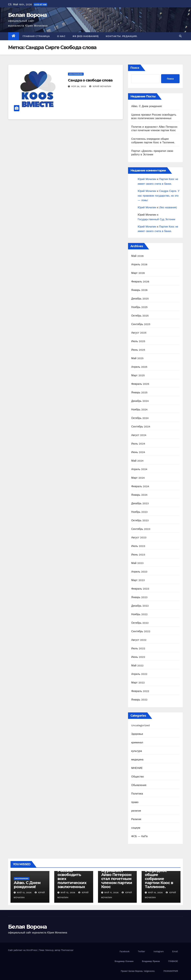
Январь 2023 (139, 597)
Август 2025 (139, 333)
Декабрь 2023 (140, 503)
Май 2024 (137, 461)
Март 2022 (138, 683)
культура (137, 751)
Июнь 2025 (138, 350)
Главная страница (36, 36)
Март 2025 (138, 375)
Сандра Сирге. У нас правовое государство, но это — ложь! (159, 196)
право (135, 802)
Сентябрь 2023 (141, 529)
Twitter (141, 951)
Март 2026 (138, 273)
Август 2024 (139, 435)
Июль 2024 (138, 444)
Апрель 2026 (139, 264)
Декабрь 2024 (140, 401)
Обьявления (139, 785)
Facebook (125, 951)
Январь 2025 (139, 392)
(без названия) (168, 207)
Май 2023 (137, 563)
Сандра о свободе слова (90, 80)
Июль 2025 (138, 341)
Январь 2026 (139, 290)
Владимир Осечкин (124, 961)
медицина (137, 760)
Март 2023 (138, 580)
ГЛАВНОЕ (173, 961)
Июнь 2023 (138, 555)
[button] (180, 36)
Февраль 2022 (140, 691)
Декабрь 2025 (140, 299)
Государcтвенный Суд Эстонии (156, 219)
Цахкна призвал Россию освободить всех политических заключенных (73, 877)
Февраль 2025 (140, 384)
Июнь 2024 (138, 452)
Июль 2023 (138, 546)
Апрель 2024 (139, 469)
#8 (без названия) (86, 36)
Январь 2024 (139, 495)
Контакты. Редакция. (122, 36)
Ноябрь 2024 (139, 410)
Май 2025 (137, 358)
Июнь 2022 (138, 657)
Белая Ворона (27, 15)
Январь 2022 (139, 700)
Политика (137, 794)
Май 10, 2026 (155, 893)
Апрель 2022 (139, 674)
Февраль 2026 (140, 282)
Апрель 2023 (139, 572)
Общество (138, 777)
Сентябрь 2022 (141, 631)
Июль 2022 (138, 648)
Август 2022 (139, 640)
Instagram (159, 951)
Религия (136, 819)
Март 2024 (138, 478)
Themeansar (67, 950)
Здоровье (137, 734)
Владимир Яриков (151, 961)
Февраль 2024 (140, 486)
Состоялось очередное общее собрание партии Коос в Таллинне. (159, 877)
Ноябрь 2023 (139, 512)
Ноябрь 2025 (139, 307)
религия (136, 811)
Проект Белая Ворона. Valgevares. (138, 971)
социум (136, 828)
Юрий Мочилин (100, 86)
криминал (137, 742)
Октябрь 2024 (140, 418)
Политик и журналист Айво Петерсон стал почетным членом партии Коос (117, 877)
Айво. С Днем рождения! (147, 106)
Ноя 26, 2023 (79, 86)
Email (175, 951)
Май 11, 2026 (111, 893)
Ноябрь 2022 (139, 614)
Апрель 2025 (139, 367)
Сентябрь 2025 (141, 324)
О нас (61, 36)
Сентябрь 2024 (141, 427)
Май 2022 (137, 665)
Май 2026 (137, 256)
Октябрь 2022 (140, 623)
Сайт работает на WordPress (23, 950)
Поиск (135, 68)
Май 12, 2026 (24, 893)
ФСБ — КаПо (139, 836)
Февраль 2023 (140, 589)
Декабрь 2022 (140, 606)
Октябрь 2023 (140, 520)
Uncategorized (76, 74)
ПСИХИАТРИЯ (171, 971)
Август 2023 (139, 537)
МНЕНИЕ (137, 768)
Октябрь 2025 (140, 316)
